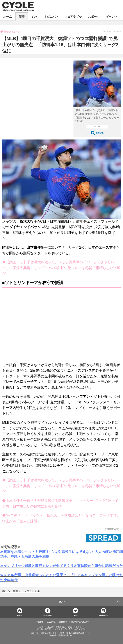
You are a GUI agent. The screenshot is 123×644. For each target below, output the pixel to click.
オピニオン (51, 16)
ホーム (8, 16)
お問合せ (39, 622)
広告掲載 (51, 622)
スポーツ (94, 16)
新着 (22, 16)
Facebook (47, 615)
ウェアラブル (73, 16)
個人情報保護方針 (80, 622)
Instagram (103, 615)
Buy (34, 16)
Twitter (75, 615)
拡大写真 (100, 133)
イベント (112, 16)
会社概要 (63, 622)
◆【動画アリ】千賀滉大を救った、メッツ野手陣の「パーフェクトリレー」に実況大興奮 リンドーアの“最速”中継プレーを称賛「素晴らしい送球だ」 (61, 268)
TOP (61, 602)
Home (20, 615)
